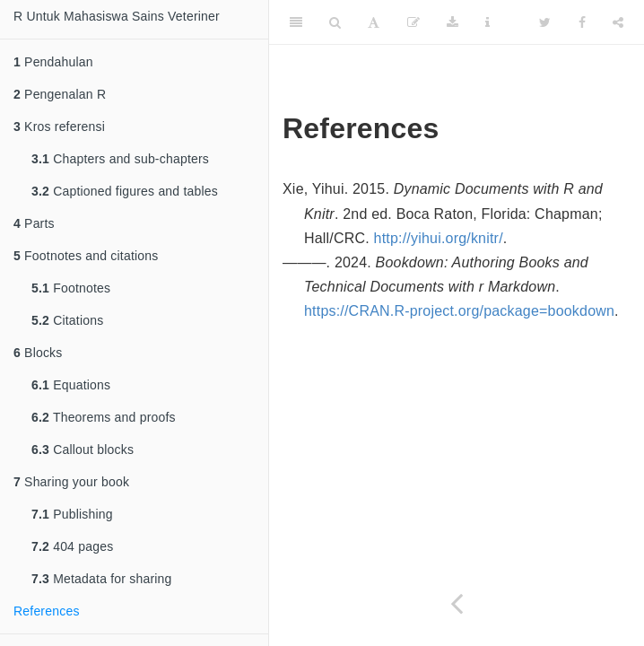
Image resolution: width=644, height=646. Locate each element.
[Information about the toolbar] (487, 22)
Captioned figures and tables (125, 191)
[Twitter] (545, 22)
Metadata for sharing (102, 579)
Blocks (38, 353)
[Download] (453, 22)
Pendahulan (53, 62)
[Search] (335, 22)
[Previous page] (457, 603)
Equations (71, 385)
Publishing (72, 514)
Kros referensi (59, 127)
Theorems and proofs (104, 417)
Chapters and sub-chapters (120, 159)
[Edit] (413, 22)
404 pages (72, 546)
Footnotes (71, 288)
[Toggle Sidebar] (296, 22)
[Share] (618, 22)
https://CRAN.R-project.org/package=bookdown (459, 311)
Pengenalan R (60, 94)
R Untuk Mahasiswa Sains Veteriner (117, 16)
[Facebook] (582, 22)
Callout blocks (83, 450)
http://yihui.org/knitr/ (439, 238)
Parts (34, 223)
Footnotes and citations (86, 256)
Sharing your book (71, 482)
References (47, 611)
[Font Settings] (374, 22)
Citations (67, 320)
